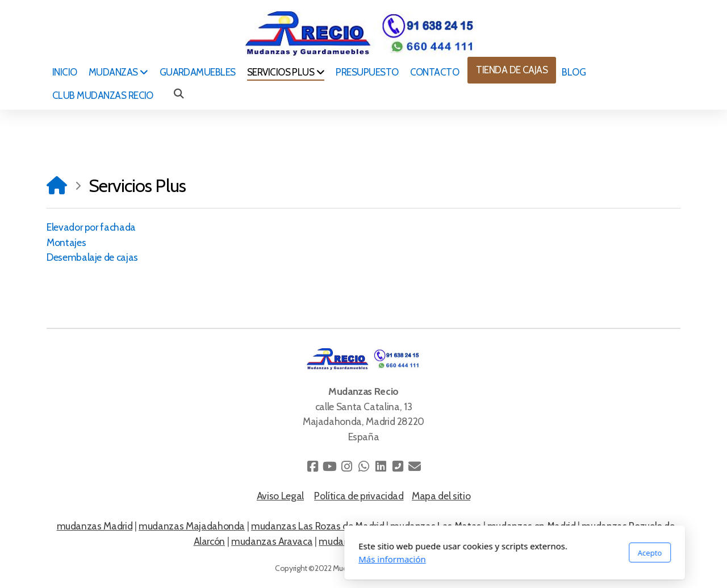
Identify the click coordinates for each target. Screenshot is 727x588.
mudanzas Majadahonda (192, 526)
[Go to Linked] (381, 466)
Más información (241, 559)
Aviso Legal (280, 496)
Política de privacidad (359, 496)
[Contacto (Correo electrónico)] (415, 466)
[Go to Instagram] (346, 466)
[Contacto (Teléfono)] (398, 466)
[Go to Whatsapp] (363, 466)
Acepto (499, 553)
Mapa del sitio (441, 496)
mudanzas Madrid (95, 526)
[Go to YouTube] (329, 466)
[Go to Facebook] (312, 466)
